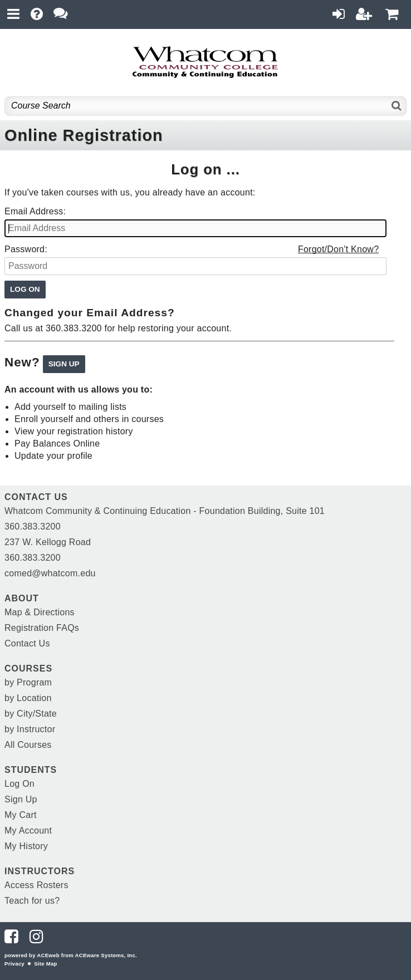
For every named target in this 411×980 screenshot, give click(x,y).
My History (26, 846)
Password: (26, 249)
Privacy (14, 964)
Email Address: (35, 211)
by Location (28, 698)
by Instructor (30, 729)
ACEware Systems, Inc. (106, 955)
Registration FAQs (42, 628)
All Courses (28, 745)
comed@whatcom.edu (50, 573)
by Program (28, 682)
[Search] (397, 106)
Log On (19, 784)
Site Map (45, 964)
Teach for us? (32, 901)
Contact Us (27, 643)
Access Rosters (36, 885)
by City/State (31, 714)
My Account (28, 830)
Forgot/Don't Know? (338, 249)
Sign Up (21, 799)
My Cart (21, 815)
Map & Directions (40, 612)
